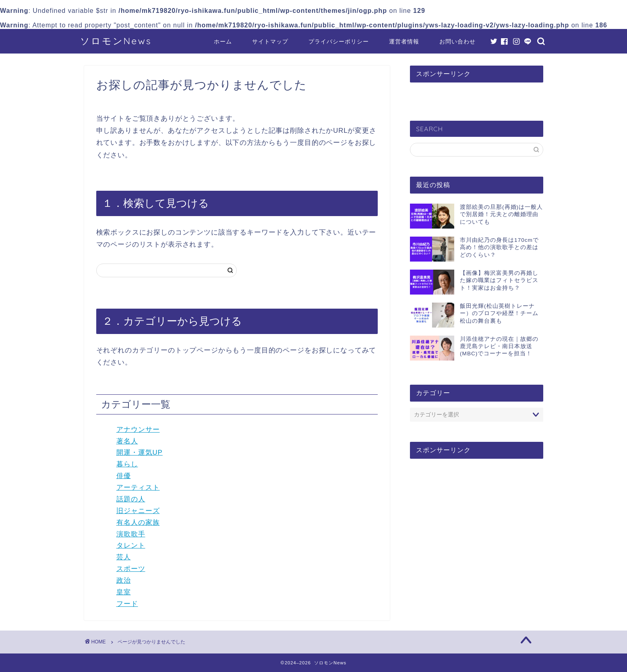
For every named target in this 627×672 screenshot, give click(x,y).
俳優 (124, 476)
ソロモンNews (116, 41)
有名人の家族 (138, 523)
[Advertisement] (476, 527)
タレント (131, 545)
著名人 (127, 441)
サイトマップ (270, 41)
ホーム (223, 41)
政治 (124, 580)
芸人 (124, 557)
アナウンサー (138, 430)
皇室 (124, 592)
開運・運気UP (140, 452)
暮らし (127, 464)
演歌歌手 (131, 534)
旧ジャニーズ (138, 511)
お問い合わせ (457, 41)
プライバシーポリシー (339, 41)
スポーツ (131, 569)
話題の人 (131, 499)
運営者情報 (404, 41)
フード (127, 604)
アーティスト (138, 488)
